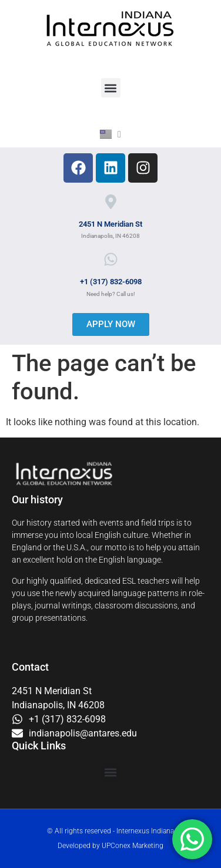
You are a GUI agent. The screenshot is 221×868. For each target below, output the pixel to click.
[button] (111, 88)
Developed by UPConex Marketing (110, 846)
